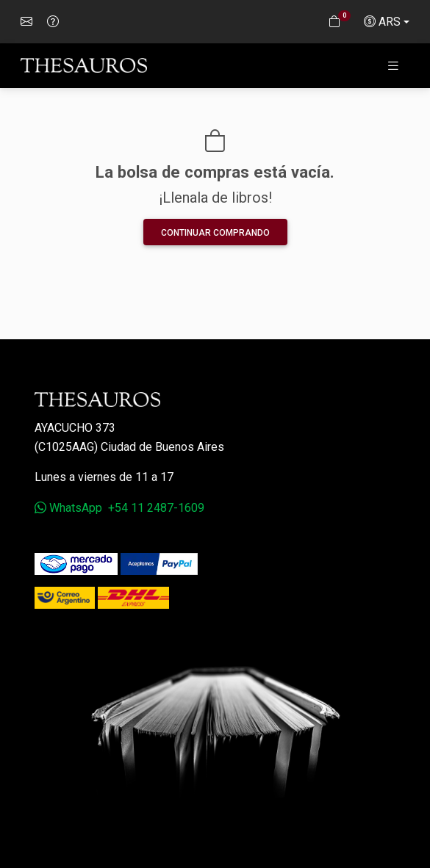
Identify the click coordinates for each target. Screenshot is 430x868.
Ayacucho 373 (75, 428)
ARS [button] (382, 22)
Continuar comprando (215, 233)
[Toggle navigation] (393, 66)
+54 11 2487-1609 (156, 508)
